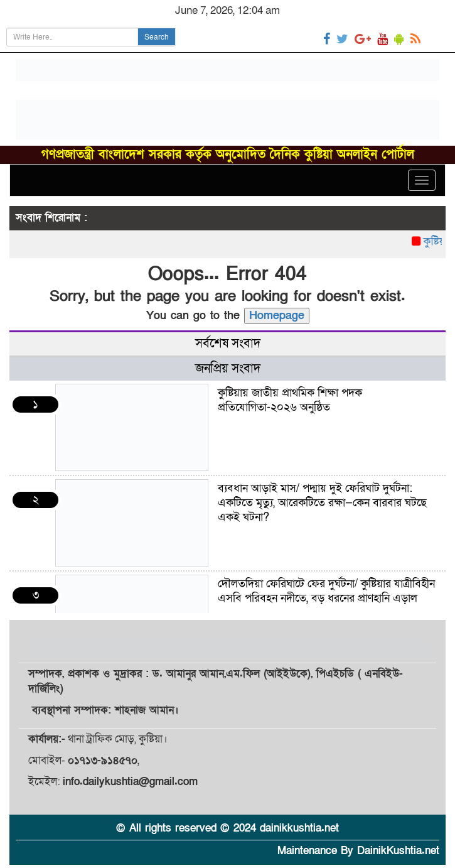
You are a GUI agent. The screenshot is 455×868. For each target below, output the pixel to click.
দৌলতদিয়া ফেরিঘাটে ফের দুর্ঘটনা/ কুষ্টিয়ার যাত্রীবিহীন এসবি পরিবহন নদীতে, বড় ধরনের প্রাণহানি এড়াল (326, 591)
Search (157, 37)
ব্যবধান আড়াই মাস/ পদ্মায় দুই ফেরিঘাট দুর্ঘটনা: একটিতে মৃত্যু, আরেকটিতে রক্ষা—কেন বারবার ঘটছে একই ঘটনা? (322, 503)
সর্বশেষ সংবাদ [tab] (228, 344)
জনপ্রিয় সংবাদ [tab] (228, 369)
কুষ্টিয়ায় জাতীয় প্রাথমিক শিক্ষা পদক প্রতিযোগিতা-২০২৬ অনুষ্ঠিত (290, 400)
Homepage (277, 316)
